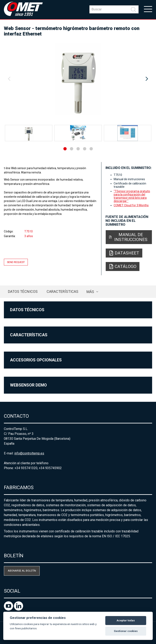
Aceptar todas (126, 620)
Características (62, 291)
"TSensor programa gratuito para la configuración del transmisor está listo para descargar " (132, 196)
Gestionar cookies (126, 631)
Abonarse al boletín (22, 571)
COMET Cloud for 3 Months (131, 205)
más (90, 292)
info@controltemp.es (29, 453)
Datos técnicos (23, 291)
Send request (16, 262)
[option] (78, 79)
